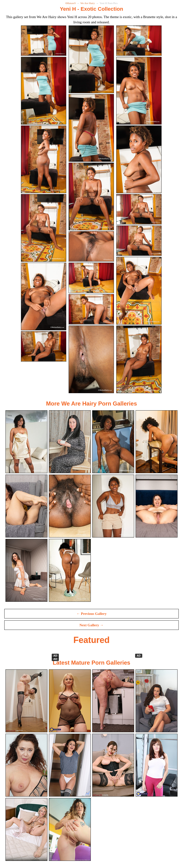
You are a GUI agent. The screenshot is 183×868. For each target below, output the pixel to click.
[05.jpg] (91, 128)
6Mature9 (70, 3)
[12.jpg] (138, 209)
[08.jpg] (91, 196)
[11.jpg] (91, 246)
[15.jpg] (138, 259)
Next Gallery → (92, 625)
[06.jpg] (138, 91)
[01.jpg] (45, 41)
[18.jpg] (138, 328)
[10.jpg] (45, 228)
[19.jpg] (45, 359)
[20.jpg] (91, 378)
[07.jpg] (45, 159)
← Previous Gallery (91, 614)
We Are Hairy (88, 3)
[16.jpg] (45, 309)
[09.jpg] (138, 159)
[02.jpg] (91, 59)
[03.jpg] (138, 41)
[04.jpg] (45, 91)
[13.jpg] (45, 278)
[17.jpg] (91, 346)
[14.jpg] (91, 296)
